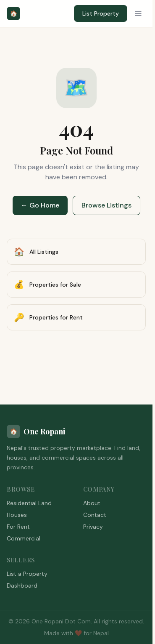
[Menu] (138, 13)
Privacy (93, 527)
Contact (95, 515)
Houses (17, 515)
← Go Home (40, 205)
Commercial (24, 538)
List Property (101, 13)
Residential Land (29, 503)
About (92, 503)
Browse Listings (106, 205)
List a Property (27, 574)
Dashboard (22, 585)
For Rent (18, 527)
